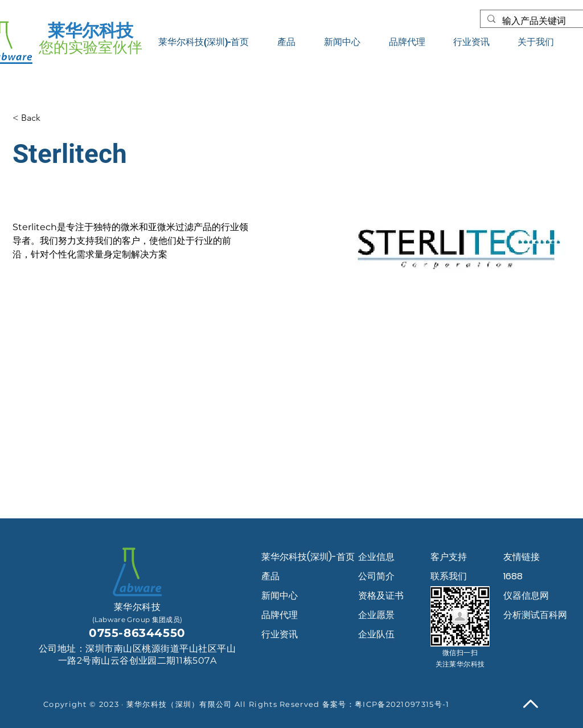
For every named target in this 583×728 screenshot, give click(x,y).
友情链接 (522, 557)
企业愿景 (376, 615)
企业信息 (376, 557)
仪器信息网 (526, 596)
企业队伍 (376, 634)
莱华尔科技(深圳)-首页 (301, 557)
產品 (270, 576)
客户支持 (449, 557)
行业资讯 (280, 634)
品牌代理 (280, 615)
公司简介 (376, 576)
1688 (513, 576)
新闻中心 (280, 596)
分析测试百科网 (535, 615)
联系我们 (449, 576)
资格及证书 (381, 596)
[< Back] (35, 118)
